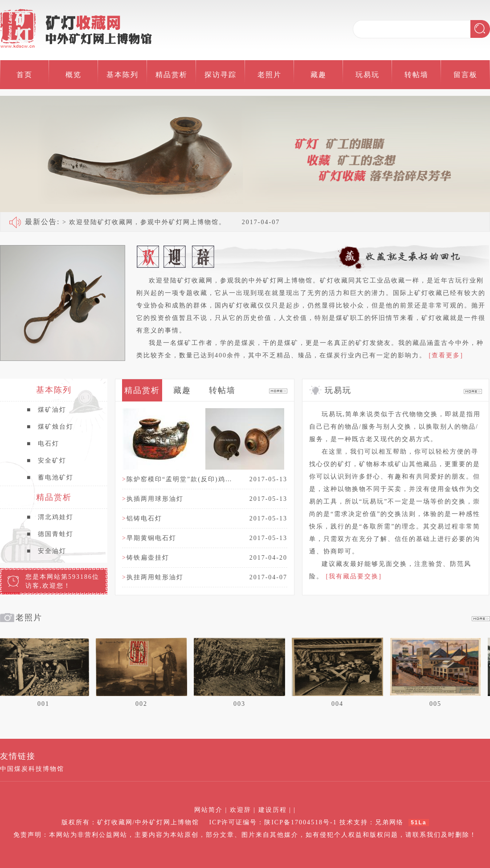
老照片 (269, 75)
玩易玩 (367, 75)
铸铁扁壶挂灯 (146, 558)
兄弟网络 (389, 822)
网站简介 (208, 810)
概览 (73, 75)
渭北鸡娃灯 (50, 517)
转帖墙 (416, 75)
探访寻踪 (220, 75)
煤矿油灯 (47, 410)
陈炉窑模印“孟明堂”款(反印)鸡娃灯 (180, 479)
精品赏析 (171, 75)
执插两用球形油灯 (153, 499)
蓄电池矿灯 (50, 478)
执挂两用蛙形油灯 (153, 577)
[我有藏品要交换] (354, 576)
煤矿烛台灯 (50, 427)
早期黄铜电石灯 (149, 538)
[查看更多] (446, 355)
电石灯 (43, 444)
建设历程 (273, 810)
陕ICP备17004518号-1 (300, 822)
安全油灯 (47, 551)
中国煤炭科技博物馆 (32, 769)
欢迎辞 (241, 810)
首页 (24, 75)
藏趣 (318, 75)
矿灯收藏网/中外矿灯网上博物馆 (148, 822)
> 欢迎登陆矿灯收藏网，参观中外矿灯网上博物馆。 (125, 222)
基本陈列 (122, 75)
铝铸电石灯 (142, 518)
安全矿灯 (47, 461)
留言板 (465, 75)
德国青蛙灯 (50, 534)
